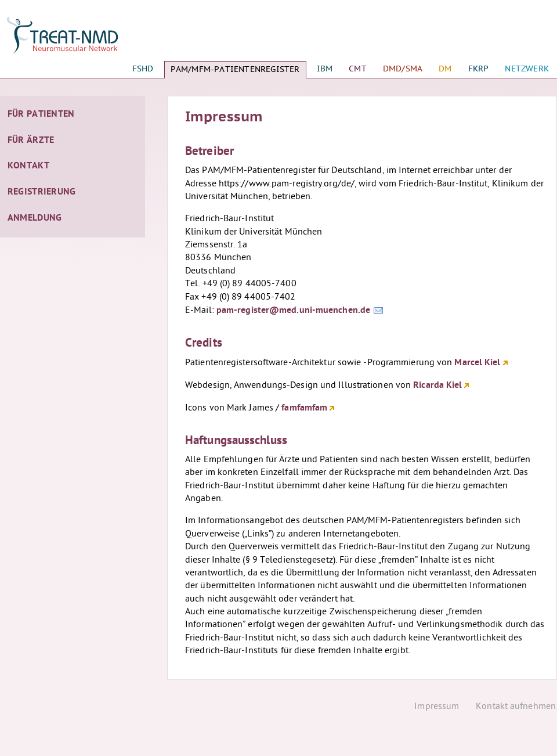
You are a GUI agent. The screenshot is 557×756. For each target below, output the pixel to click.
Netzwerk (527, 69)
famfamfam (304, 408)
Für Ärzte (31, 141)
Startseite (73, 41)
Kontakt (28, 166)
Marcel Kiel (477, 363)
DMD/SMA (403, 69)
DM (445, 69)
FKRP (479, 69)
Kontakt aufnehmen (516, 707)
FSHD (143, 69)
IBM (325, 69)
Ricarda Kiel (437, 386)
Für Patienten (41, 114)
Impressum (437, 707)
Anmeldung (35, 218)
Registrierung (42, 192)
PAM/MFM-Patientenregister (235, 69)
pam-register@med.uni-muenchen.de (293, 311)
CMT (358, 69)
